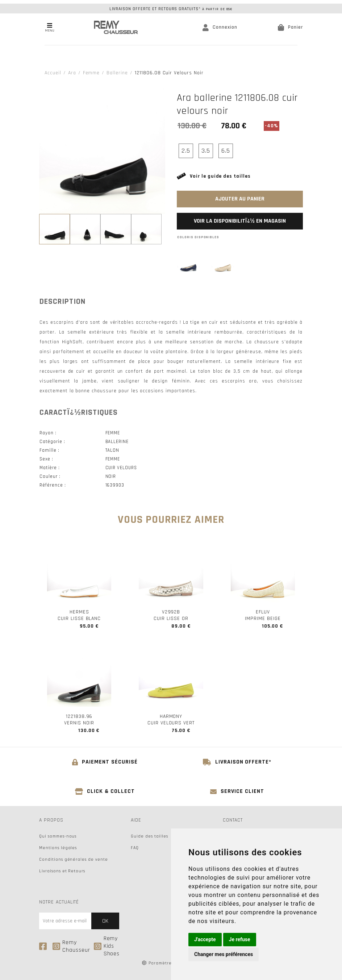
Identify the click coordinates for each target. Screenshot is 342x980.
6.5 (226, 151)
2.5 (186, 151)
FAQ (135, 848)
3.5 (206, 151)
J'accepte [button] (205, 939)
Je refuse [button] (240, 939)
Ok (105, 921)
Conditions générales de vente (74, 859)
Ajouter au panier (240, 199)
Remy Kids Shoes (107, 946)
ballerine (117, 73)
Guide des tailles (149, 836)
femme (91, 73)
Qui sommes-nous (58, 836)
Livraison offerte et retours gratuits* (171, 9)
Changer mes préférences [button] (224, 954)
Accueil (53, 73)
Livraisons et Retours (62, 871)
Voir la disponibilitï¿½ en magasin (240, 221)
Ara (72, 73)
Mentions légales (58, 848)
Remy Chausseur (71, 946)
